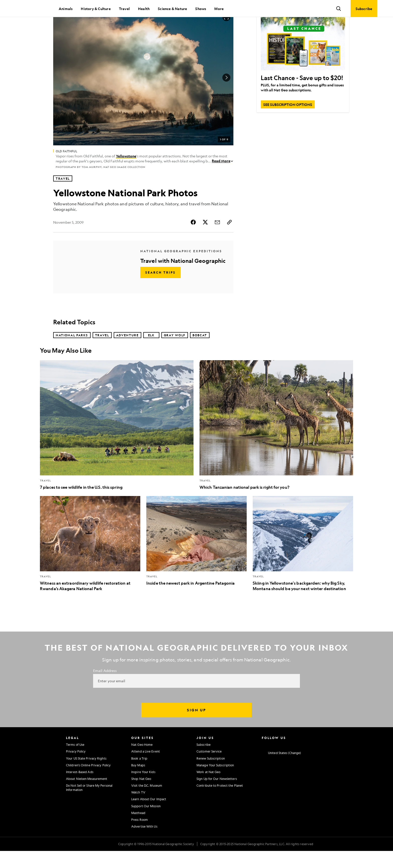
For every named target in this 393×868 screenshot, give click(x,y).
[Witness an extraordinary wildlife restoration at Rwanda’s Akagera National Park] (90, 561)
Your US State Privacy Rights (86, 775)
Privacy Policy (76, 768)
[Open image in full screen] (226, 34)
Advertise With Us (144, 843)
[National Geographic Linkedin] (303, 761)
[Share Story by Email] (217, 239)
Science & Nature (172, 9)
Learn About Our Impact (149, 816)
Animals (66, 9)
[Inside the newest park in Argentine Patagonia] (196, 558)
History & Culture (96, 9)
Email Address (105, 688)
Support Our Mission (146, 823)
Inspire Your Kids (143, 789)
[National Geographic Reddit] (323, 761)
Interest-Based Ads (80, 789)
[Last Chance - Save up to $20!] (303, 59)
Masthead (138, 830)
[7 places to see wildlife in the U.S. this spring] (117, 442)
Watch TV (138, 809)
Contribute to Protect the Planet (220, 802)
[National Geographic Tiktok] (313, 761)
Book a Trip (139, 775)
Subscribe (204, 762)
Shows (201, 9)
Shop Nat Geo (141, 796)
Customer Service (209, 768)
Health (144, 9)
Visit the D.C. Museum (147, 802)
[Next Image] (226, 95)
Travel (124, 9)
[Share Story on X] (205, 239)
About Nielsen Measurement (87, 796)
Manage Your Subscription (215, 782)
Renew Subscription (211, 775)
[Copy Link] (229, 239)
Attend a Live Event (146, 768)
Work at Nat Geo (209, 789)
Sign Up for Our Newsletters (217, 796)
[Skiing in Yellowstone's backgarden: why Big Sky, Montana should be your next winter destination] (303, 561)
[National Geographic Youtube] (293, 761)
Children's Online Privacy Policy (88, 782)
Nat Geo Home (142, 762)
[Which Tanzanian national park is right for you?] (276, 442)
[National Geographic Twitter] (283, 761)
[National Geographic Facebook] (273, 761)
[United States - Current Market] (281, 770)
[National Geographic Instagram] (264, 761)
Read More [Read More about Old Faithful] (223, 178)
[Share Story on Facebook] (193, 239)
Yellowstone (126, 173)
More (219, 9)
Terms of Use (75, 762)
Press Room (140, 837)
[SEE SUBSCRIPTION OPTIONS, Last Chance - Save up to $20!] (288, 121)
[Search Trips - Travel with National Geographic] (160, 290)
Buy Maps (138, 782)
